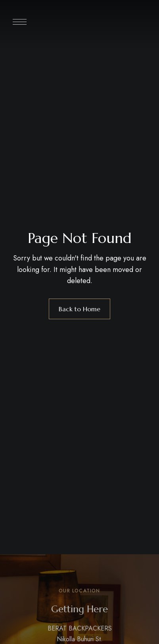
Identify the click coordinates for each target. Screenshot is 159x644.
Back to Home (79, 309)
